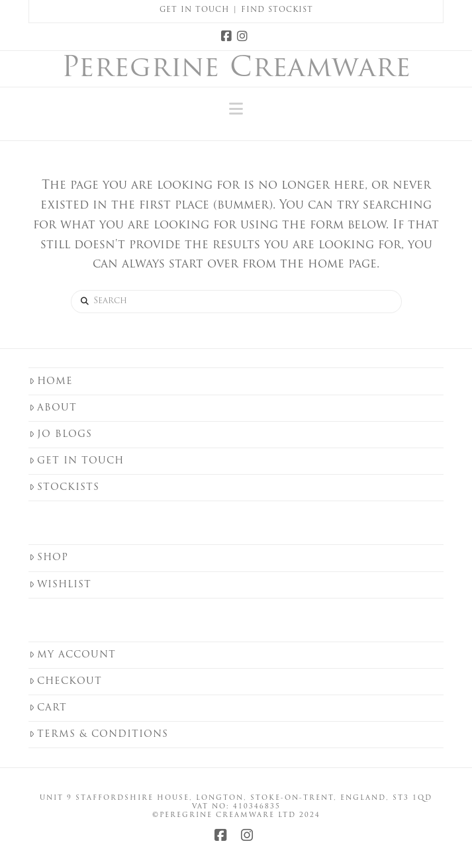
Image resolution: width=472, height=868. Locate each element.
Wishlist (60, 585)
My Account (72, 655)
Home (51, 382)
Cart (48, 708)
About (53, 408)
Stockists (64, 488)
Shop (49, 558)
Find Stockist (277, 10)
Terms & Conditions (99, 735)
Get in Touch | (200, 10)
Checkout (66, 682)
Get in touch (76, 461)
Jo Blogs (61, 435)
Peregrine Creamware (236, 70)
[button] (236, 110)
